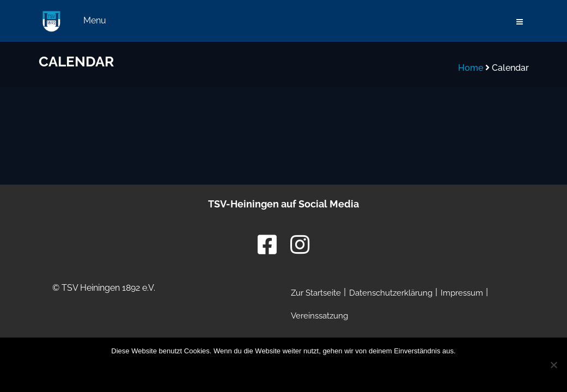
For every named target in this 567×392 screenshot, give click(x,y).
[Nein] (553, 365)
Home (471, 68)
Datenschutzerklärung (313, 372)
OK (212, 372)
